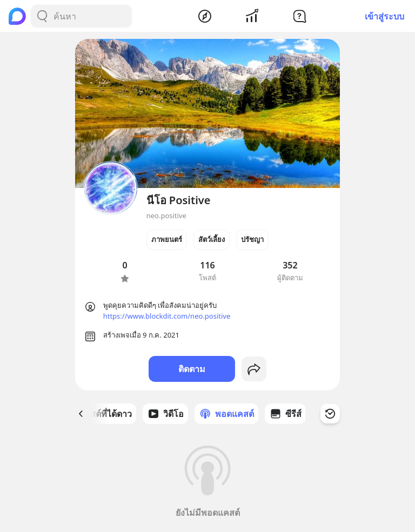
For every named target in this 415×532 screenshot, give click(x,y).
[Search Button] (42, 16)
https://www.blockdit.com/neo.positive (167, 316)
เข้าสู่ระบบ (384, 16)
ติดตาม (192, 369)
